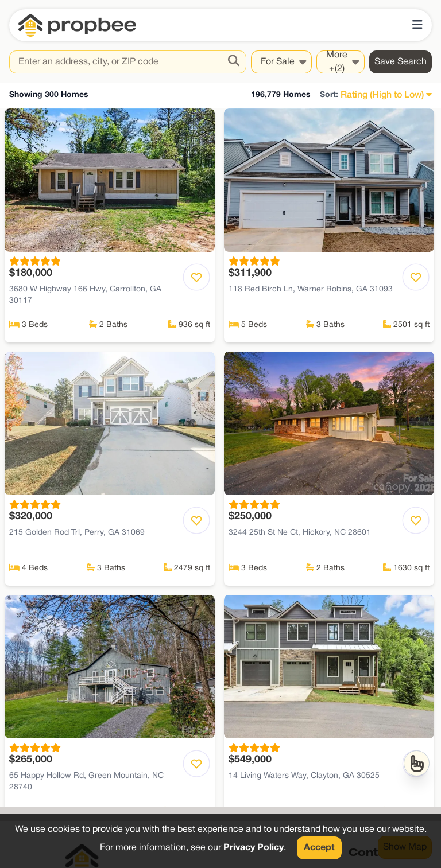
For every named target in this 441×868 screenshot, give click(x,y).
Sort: (329, 95)
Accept (319, 848)
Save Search (401, 62)
